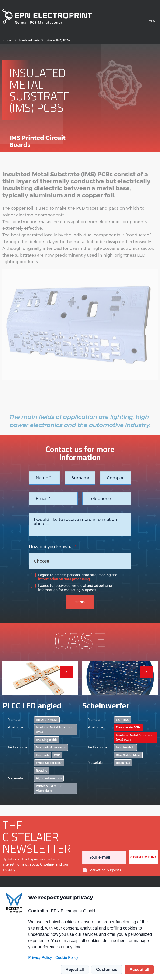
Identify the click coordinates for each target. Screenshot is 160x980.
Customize (107, 970)
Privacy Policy (40, 957)
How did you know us (51, 547)
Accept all (139, 970)
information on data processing (64, 579)
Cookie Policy (67, 957)
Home (7, 40)
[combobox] (80, 561)
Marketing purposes (105, 870)
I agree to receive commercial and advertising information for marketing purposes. (75, 588)
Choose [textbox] (42, 561)
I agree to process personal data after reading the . (78, 577)
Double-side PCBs (128, 727)
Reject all (75, 970)
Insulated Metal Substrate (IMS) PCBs (134, 737)
